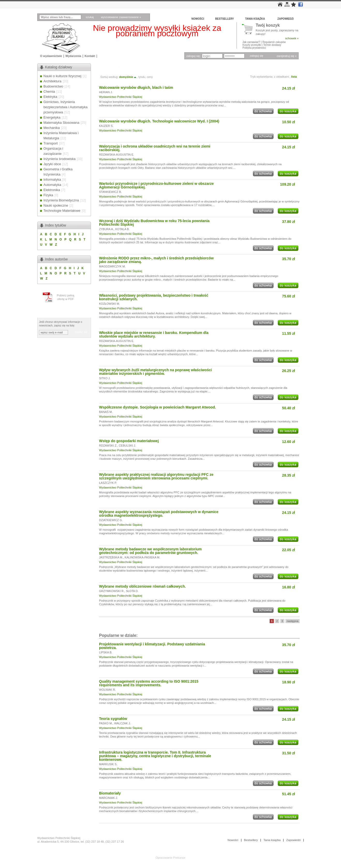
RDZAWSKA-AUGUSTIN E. (117, 155)
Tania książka (255, 19)
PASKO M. (106, 723)
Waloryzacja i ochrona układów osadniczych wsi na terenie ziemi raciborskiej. (155, 148)
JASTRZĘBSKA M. (111, 557)
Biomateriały (110, 793)
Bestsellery (224, 19)
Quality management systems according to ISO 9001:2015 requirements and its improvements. (149, 683)
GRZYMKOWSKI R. (112, 591)
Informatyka (52, 180)
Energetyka (52, 117)
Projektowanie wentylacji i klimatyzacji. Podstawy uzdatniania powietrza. (152, 646)
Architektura (52, 81)
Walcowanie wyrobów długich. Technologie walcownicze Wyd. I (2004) (159, 121)
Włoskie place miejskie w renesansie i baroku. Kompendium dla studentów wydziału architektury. (154, 334)
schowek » (292, 38)
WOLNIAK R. (107, 690)
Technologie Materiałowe (62, 211)
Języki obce (52, 164)
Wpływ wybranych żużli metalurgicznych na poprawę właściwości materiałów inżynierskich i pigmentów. (155, 372)
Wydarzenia (73, 56)
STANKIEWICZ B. (110, 192)
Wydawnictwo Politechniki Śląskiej (121, 97)
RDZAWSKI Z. (108, 446)
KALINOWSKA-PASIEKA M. (142, 557)
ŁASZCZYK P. (108, 483)
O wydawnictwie (51, 56)
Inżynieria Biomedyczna (61, 200)
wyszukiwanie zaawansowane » (121, 17)
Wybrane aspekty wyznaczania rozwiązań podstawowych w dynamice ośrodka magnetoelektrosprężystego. (159, 514)
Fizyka (48, 195)
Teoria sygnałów (113, 719)
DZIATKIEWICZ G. (111, 520)
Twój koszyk (268, 25)
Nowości (198, 19)
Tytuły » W (107, 67)
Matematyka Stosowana (61, 123)
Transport (51, 143)
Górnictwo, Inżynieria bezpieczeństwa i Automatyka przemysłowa (66, 107)
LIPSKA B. (106, 652)
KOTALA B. (122, 229)
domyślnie (128, 77)
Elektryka (50, 97)
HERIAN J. (106, 92)
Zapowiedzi (286, 19)
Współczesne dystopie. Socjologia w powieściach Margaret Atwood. (157, 407)
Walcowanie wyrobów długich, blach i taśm (136, 87)
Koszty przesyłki (252, 45)
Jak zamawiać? (251, 42)
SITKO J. (105, 378)
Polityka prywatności (254, 48)
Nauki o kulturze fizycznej (62, 76)
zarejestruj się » (287, 56)
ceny (150, 77)
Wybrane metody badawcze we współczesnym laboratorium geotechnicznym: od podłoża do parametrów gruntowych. (150, 551)
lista (294, 77)
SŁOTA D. (132, 591)
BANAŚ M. (106, 412)
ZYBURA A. (106, 229)
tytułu (142, 77)
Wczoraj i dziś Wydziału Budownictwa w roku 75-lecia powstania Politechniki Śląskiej (154, 223)
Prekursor (179, 858)
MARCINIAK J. (108, 798)
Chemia (49, 92)
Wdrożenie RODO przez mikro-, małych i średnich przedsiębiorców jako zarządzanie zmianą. (156, 260)
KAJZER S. (106, 126)
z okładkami (282, 77)
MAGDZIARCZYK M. (112, 266)
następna (293, 621)
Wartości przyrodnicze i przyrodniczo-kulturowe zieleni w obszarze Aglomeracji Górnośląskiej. (156, 185)
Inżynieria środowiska (59, 159)
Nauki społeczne (56, 205)
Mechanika (52, 128)
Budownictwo (53, 86)
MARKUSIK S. (108, 764)
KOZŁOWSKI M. (109, 304)
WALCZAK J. (123, 723)
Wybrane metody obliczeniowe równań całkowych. (142, 586)
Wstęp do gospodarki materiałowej (129, 441)
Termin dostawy (272, 45)
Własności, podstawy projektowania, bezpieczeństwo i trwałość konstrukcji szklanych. (154, 297)
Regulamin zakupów (274, 42)
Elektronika (52, 190)
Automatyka (52, 185)
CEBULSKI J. (127, 446)
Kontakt (90, 56)
